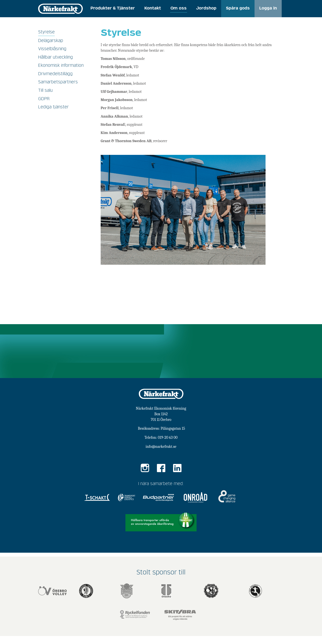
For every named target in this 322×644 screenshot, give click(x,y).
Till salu (45, 90)
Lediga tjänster (53, 107)
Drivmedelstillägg (55, 74)
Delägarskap (51, 41)
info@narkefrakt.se (161, 447)
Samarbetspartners (58, 82)
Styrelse (46, 32)
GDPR (44, 99)
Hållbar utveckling (55, 57)
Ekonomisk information (61, 65)
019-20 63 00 (168, 438)
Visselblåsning (52, 49)
